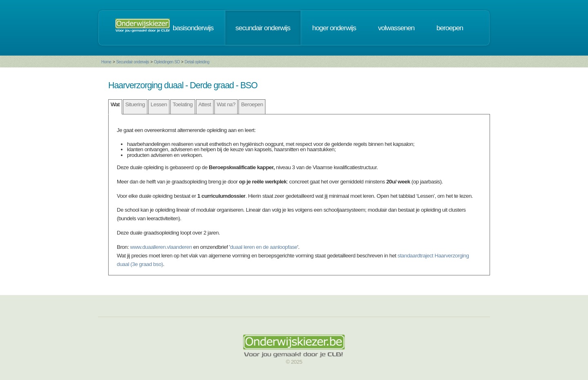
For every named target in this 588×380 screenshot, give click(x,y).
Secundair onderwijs (133, 62)
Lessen (159, 104)
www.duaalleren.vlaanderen (161, 247)
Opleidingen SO (167, 62)
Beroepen (252, 104)
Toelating (183, 104)
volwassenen (396, 28)
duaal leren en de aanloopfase (264, 247)
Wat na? (226, 104)
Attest (205, 104)
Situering (135, 104)
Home (106, 62)
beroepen (450, 28)
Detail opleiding (197, 62)
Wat (115, 104)
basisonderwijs (193, 28)
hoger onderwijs (334, 28)
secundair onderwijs (263, 28)
